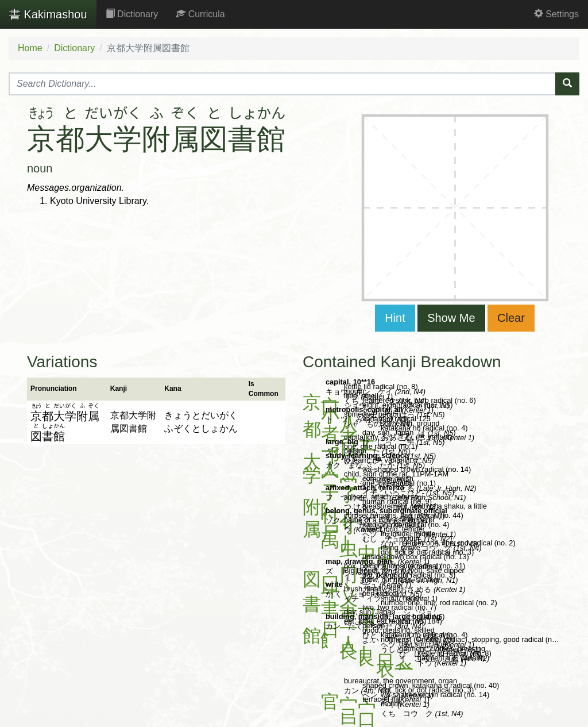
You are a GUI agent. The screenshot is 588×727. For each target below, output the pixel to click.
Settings (556, 14)
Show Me (451, 318)
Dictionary (132, 14)
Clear (511, 318)
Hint (395, 318)
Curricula (200, 14)
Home (30, 48)
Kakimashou (48, 14)
